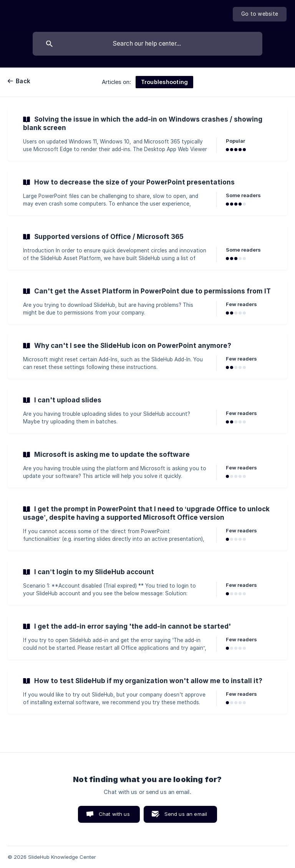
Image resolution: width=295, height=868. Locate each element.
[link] (147, 134)
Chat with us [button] (114, 814)
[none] (260, 14)
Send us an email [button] (186, 814)
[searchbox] (147, 44)
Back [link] (23, 81)
